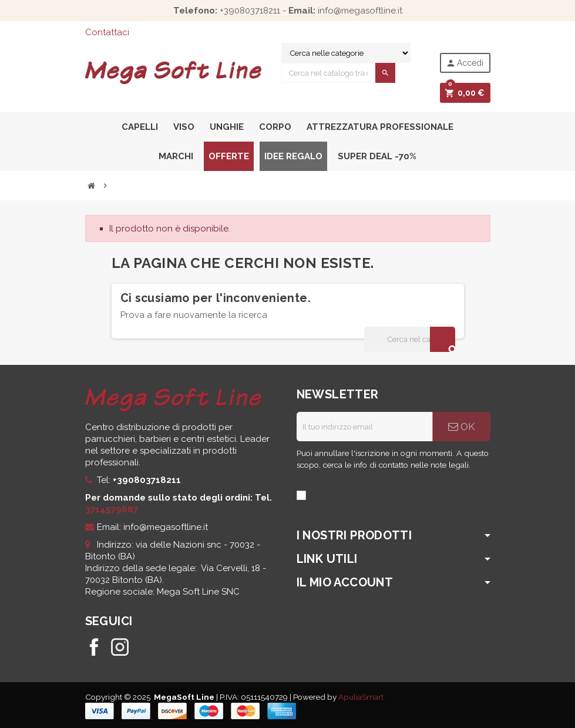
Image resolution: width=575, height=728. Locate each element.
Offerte (229, 156)
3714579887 (112, 509)
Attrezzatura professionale (380, 127)
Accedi (465, 63)
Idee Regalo (293, 156)
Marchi (176, 156)
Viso (184, 127)
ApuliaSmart (361, 697)
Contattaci (107, 32)
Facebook (94, 647)
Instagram (120, 647)
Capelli (140, 127)
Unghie (227, 127)
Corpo (275, 127)
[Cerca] (409, 339)
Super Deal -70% (377, 156)
